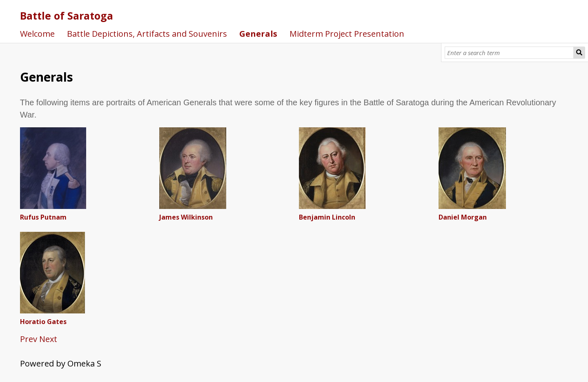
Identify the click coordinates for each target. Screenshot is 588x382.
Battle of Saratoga (67, 16)
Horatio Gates (43, 322)
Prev (29, 339)
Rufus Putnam (43, 217)
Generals (258, 34)
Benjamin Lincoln (327, 217)
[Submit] (579, 53)
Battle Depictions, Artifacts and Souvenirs (147, 34)
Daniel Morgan (463, 217)
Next (48, 339)
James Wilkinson (186, 217)
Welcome (37, 34)
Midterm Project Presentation (347, 34)
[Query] (509, 53)
